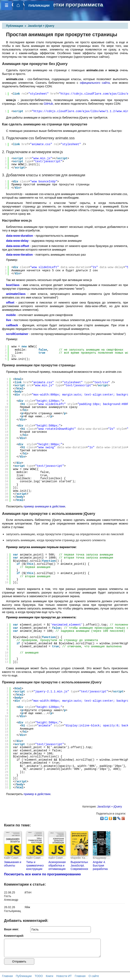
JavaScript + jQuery (41, 26)
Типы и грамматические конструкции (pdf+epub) (37, 867)
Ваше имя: (11, 929)
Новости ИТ (64, 976)
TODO (39, 976)
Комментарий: (14, 936)
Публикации (15, 26)
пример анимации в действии (44, 506)
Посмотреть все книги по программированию (42, 874)
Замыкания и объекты (13, 864)
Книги (50, 976)
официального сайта (95, 83)
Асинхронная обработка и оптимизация (57, 865)
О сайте (94, 976)
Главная (7, 976)
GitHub (48, 104)
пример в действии (37, 794)
